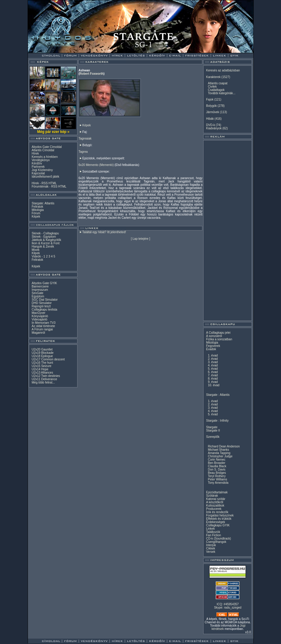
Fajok (210, 99)
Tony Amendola (218, 483)
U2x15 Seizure (41, 366)
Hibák (210, 119)
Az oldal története (43, 326)
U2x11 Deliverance (44, 379)
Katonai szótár (216, 499)
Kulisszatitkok (215, 506)
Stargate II (213, 430)
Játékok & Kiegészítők (46, 240)
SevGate (37, 293)
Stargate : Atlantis (218, 395)
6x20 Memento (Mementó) (96, 165)
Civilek (212, 87)
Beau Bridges (217, 473)
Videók (36, 256)
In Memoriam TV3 (43, 323)
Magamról (38, 333)
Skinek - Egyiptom (44, 237)
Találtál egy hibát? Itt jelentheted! (104, 232)
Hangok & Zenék (43, 247)
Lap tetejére (141, 239)
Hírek (35, 153)
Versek (211, 552)
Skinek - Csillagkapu (45, 233)
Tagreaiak (85, 138)
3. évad (213, 362)
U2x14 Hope (40, 369)
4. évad (213, 365)
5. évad (213, 369)
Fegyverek (213, 346)
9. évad (213, 382)
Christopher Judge (220, 456)
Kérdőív (37, 163)
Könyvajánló (40, 316)
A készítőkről (215, 502)
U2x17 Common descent (48, 359)
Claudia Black (217, 466)
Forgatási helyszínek (220, 515)
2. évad (213, 359)
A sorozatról (214, 336)
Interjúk (211, 545)
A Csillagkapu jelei (218, 333)
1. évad (213, 355)
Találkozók (213, 532)
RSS (45, 183)
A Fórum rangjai (42, 329)
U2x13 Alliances (42, 373)
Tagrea (83, 152)
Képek (36, 217)
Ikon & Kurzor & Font (45, 243)
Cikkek (210, 548)
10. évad (213, 385)
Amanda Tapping (219, 453)
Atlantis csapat (218, 83)
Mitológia (38, 210)
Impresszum (40, 290)
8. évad (213, 379)
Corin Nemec (216, 460)
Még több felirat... (43, 382)
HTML (53, 183)
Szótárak (212, 496)
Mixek (35, 250)
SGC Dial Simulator (45, 300)
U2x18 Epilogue (42, 356)
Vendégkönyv (41, 160)
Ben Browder (216, 463)
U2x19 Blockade (42, 353)
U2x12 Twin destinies (46, 376)
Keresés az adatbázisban (223, 70)
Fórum (36, 213)
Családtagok (216, 90)
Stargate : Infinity (217, 421)
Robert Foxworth (92, 74)
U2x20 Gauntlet (42, 349)
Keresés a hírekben (45, 157)
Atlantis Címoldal (43, 150)
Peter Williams (217, 479)
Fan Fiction (213, 535)
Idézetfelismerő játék (45, 177)
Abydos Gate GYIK (44, 283)
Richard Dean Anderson (224, 446)
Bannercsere (40, 286)
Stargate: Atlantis (43, 203)
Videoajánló (39, 319)
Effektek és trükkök (219, 519)
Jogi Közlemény (42, 170)
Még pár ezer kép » (53, 132)
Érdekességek (215, 522)
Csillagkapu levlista (44, 310)
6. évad (213, 372)
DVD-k (210, 125)
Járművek (212, 112)
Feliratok (37, 207)
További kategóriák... (222, 93)
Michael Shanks (218, 450)
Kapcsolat (38, 173)
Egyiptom (38, 296)
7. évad (213, 375)
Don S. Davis (216, 469)
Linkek (210, 529)
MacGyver (38, 313)
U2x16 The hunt (42, 363)
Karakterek (213, 77)
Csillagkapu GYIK (218, 525)
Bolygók (211, 106)
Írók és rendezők (217, 512)
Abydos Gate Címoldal (47, 147)
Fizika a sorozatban (219, 339)
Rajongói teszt (41, 306)
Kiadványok (214, 128)
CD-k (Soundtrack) (218, 539)
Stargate (212, 427)
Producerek (214, 509)
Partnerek (38, 167)
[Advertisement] (228, 230)
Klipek (36, 253)
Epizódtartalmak (217, 492)
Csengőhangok (216, 542)
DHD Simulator (42, 303)
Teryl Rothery (217, 476)
